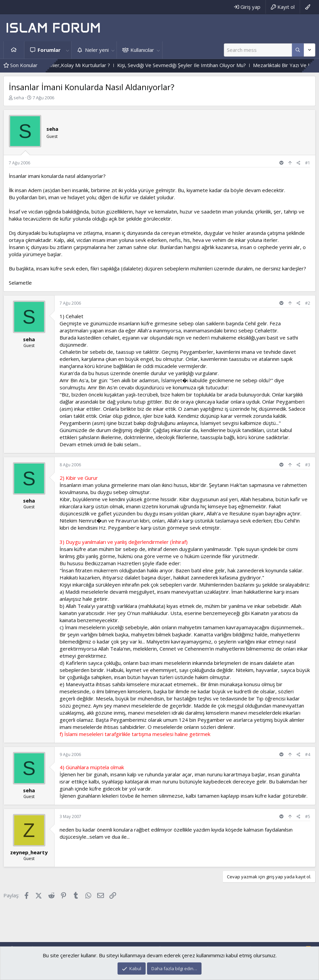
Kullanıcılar (142, 50)
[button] (67, 50)
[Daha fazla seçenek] (298, 50)
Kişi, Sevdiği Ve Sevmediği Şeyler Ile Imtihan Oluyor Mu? (201, 65)
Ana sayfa (14, 50)
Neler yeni (97, 50)
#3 (308, 465)
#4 (308, 754)
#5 (308, 816)
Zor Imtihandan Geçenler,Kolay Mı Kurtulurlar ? (76, 65)
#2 (308, 303)
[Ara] (258, 50)
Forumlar (49, 50)
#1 (308, 163)
